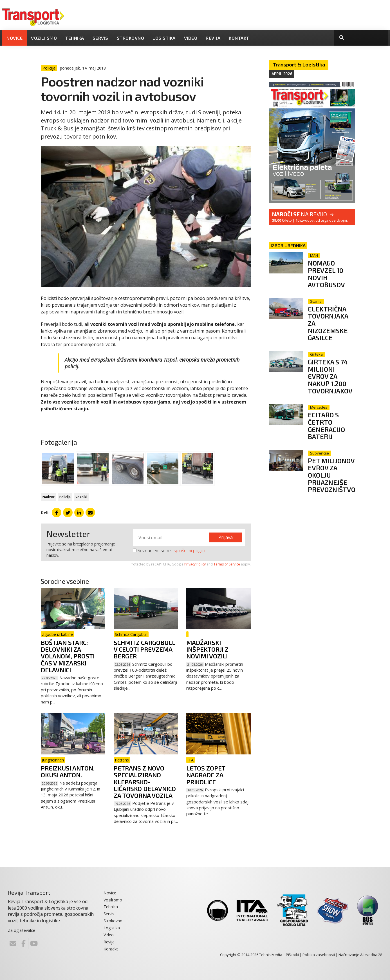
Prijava (226, 537)
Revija (213, 38)
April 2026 (282, 74)
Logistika (164, 38)
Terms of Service (227, 564)
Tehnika (75, 38)
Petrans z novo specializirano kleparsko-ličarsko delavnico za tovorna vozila (145, 782)
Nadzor (49, 497)
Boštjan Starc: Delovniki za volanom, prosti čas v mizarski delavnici (68, 656)
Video (191, 38)
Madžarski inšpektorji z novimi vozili (207, 649)
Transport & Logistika (299, 64)
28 (380, 955)
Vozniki (81, 497)
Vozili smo (44, 38)
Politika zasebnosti (319, 955)
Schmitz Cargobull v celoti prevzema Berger (144, 649)
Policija (65, 497)
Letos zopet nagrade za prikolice (206, 775)
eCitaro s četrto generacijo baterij (327, 425)
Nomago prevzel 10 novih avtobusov (327, 274)
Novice (14, 38)
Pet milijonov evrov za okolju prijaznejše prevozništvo (333, 477)
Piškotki (292, 955)
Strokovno (131, 38)
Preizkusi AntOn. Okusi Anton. (68, 771)
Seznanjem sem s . (169, 551)
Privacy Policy (195, 564)
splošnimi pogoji (189, 551)
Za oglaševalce (22, 930)
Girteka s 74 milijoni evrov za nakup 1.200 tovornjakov (331, 376)
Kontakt (239, 38)
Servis (100, 38)
